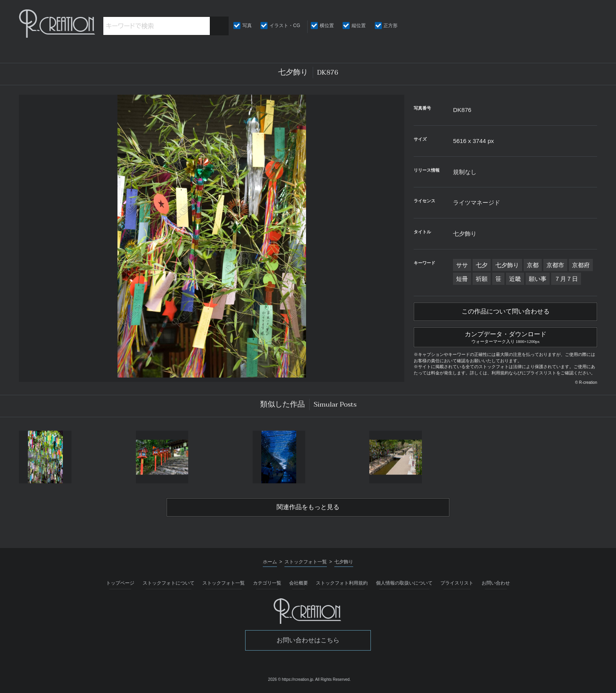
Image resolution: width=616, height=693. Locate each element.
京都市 (555, 265)
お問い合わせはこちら (308, 640)
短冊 (462, 279)
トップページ (120, 583)
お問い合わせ (496, 583)
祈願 (482, 279)
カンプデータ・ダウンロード (505, 336)
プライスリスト (457, 583)
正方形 (390, 26)
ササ (462, 265)
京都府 (581, 265)
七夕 (482, 265)
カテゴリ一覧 (267, 583)
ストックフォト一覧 (224, 583)
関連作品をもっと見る (308, 507)
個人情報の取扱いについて (404, 583)
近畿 (515, 279)
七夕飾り (507, 265)
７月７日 (566, 279)
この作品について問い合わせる (506, 312)
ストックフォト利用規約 (342, 583)
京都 (533, 265)
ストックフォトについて (169, 583)
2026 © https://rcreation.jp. (291, 679)
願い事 (538, 279)
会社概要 (299, 583)
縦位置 (359, 26)
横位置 (327, 26)
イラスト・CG (285, 26)
